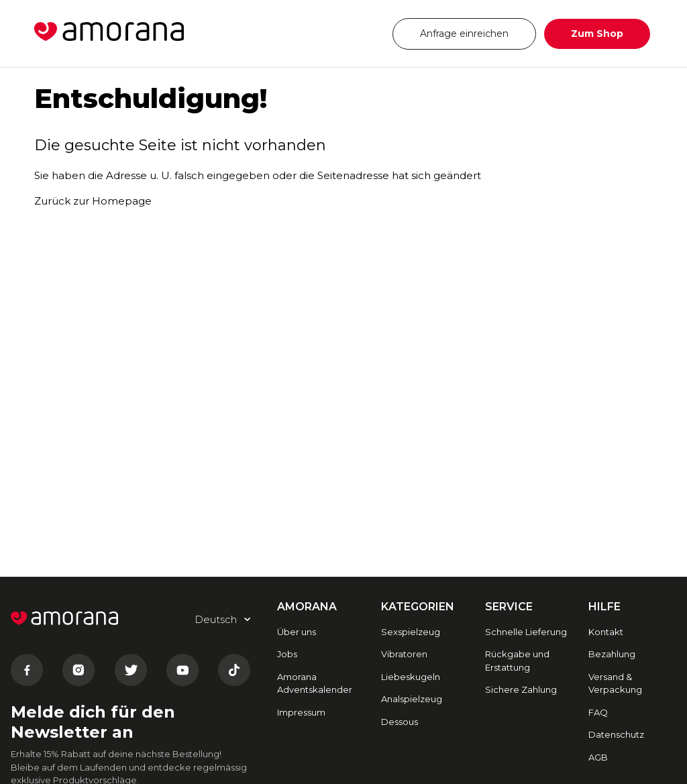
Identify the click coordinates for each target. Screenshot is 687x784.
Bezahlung (612, 654)
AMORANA (307, 607)
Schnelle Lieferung (526, 632)
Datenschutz (616, 734)
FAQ (598, 712)
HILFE (604, 607)
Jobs (287, 654)
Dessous (400, 722)
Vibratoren (404, 654)
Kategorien (418, 607)
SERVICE (509, 607)
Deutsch (342, 33)
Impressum (301, 712)
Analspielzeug (412, 699)
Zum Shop (597, 34)
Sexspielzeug (411, 632)
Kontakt (606, 632)
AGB (598, 757)
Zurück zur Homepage (93, 201)
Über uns (297, 632)
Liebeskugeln (411, 677)
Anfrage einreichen (464, 34)
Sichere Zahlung (521, 689)
